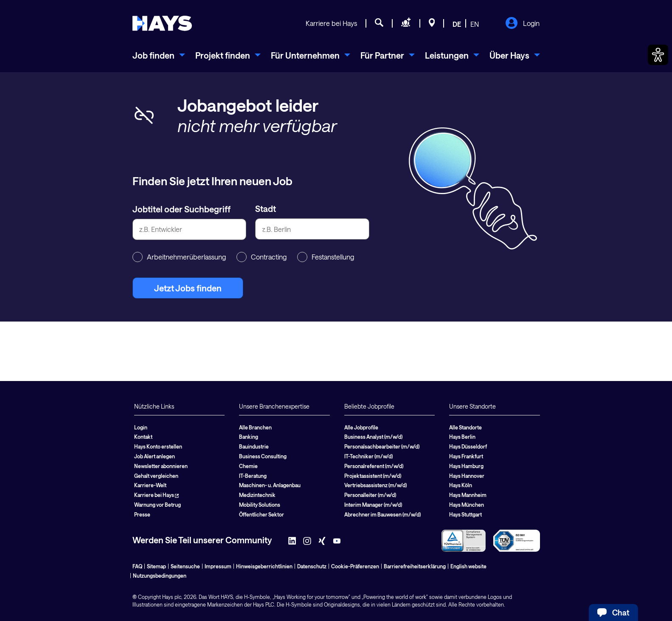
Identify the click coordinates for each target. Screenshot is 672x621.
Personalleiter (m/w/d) (370, 495)
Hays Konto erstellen (158, 446)
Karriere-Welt (150, 485)
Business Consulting (263, 456)
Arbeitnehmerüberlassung (179, 257)
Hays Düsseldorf (468, 446)
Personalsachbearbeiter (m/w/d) (382, 446)
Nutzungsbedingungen (160, 576)
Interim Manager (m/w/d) (373, 505)
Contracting (261, 257)
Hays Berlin (462, 437)
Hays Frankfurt (466, 456)
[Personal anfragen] (406, 24)
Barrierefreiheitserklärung (415, 566)
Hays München (467, 505)
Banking (249, 437)
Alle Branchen (255, 427)
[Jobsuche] (379, 24)
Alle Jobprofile (361, 427)
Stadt (266, 209)
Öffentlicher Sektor (261, 514)
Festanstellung (326, 257)
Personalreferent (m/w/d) (374, 466)
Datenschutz (312, 566)
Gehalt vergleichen (156, 476)
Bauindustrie (254, 446)
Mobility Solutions (260, 505)
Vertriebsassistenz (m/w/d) (375, 485)
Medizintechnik (257, 495)
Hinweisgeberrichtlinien (264, 566)
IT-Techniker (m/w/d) (368, 456)
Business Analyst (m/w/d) (373, 437)
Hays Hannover (467, 476)
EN (475, 24)
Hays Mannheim (468, 495)
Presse (142, 514)
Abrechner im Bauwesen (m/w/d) (382, 514)
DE (457, 24)
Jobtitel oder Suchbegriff (181, 209)
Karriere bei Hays (331, 23)
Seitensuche (185, 566)
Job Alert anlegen (155, 456)
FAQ (137, 566)
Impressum (218, 566)
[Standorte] (432, 24)
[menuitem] (159, 55)
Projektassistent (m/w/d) (373, 476)
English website (468, 566)
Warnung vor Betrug (157, 505)
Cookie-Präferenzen (355, 566)
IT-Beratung (253, 476)
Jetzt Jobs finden (188, 288)
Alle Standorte (465, 427)
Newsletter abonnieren (161, 466)
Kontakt (143, 437)
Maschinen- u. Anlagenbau (270, 485)
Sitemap (156, 566)
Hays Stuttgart (465, 514)
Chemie (248, 466)
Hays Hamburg (466, 466)
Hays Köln (461, 485)
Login (522, 24)
